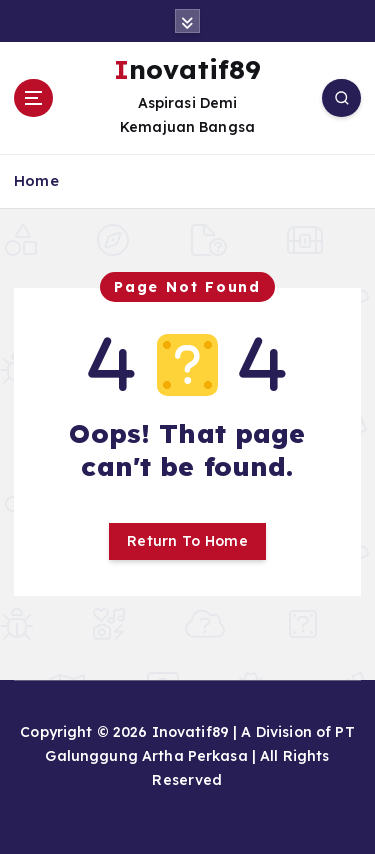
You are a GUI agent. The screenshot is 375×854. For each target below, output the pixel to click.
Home (36, 180)
